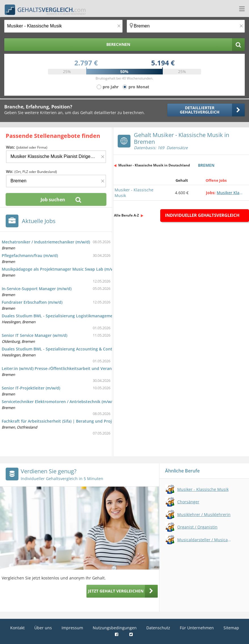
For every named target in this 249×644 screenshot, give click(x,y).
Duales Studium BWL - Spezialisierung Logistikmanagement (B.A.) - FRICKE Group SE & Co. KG (91, 316)
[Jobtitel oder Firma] (56, 157)
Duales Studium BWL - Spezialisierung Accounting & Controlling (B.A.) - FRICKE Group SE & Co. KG (95, 349)
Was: (27, 147)
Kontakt (17, 628)
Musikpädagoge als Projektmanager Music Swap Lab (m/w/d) (60, 269)
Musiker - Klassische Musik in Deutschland (154, 165)
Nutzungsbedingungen (115, 628)
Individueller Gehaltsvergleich (202, 215)
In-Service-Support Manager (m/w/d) (37, 289)
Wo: (31, 171)
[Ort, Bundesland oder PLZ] (186, 26)
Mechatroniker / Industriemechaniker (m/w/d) (46, 242)
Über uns (43, 628)
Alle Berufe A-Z (126, 215)
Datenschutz (158, 628)
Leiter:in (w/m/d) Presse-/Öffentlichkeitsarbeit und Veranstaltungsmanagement (79, 368)
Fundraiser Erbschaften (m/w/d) (32, 302)
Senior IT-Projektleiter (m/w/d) (31, 388)
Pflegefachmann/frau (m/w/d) (30, 255)
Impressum (72, 628)
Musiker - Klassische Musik (134, 193)
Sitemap (231, 628)
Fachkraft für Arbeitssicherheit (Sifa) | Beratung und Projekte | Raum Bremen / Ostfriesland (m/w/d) (98, 421)
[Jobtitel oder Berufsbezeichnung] (63, 26)
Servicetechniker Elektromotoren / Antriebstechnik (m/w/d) (59, 402)
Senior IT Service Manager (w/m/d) (34, 335)
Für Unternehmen (197, 628)
